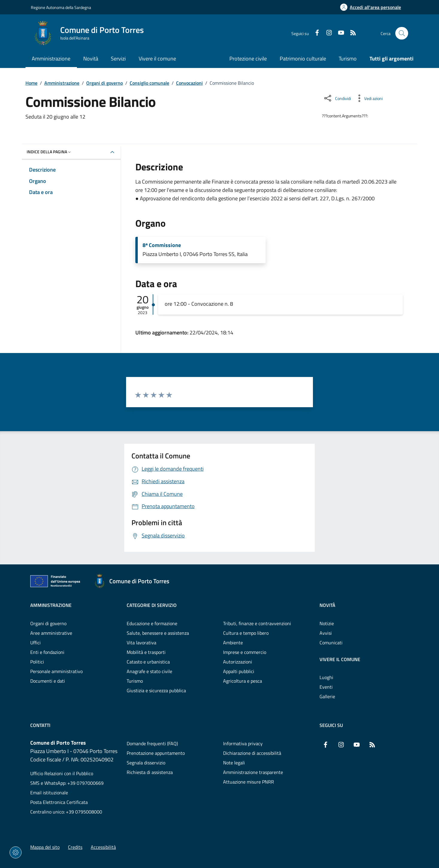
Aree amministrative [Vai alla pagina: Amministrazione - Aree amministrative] (51, 633)
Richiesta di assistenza (150, 772)
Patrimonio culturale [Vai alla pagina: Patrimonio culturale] (303, 59)
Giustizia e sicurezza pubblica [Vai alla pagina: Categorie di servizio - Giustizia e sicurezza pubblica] (156, 690)
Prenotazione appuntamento (156, 753)
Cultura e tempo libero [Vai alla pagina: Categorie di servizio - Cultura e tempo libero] (246, 633)
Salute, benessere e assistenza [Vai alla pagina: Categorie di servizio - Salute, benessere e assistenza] (158, 633)
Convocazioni (189, 83)
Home (31, 83)
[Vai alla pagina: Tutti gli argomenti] (388, 59)
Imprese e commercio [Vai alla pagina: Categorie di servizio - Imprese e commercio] (245, 652)
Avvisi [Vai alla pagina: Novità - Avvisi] (326, 633)
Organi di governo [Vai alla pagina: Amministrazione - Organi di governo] (48, 623)
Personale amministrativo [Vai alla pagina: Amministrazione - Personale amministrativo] (56, 671)
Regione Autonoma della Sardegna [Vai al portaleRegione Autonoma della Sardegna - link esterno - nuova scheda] (61, 7)
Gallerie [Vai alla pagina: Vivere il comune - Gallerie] (327, 696)
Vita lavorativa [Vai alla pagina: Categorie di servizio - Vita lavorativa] (141, 643)
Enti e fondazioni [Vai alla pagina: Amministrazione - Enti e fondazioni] (47, 652)
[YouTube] (339, 33)
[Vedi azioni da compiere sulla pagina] (369, 98)
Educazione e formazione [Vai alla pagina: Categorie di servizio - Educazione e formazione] (152, 623)
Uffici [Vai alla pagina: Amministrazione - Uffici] (35, 643)
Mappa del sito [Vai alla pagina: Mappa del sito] (45, 847)
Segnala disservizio (146, 763)
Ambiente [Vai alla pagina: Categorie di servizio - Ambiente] (233, 643)
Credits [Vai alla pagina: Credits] (75, 847)
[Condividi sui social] (337, 98)
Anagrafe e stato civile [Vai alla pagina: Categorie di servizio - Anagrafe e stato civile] (149, 671)
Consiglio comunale (149, 83)
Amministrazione (62, 83)
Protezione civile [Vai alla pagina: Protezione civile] (248, 59)
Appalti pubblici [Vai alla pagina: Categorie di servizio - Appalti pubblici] (239, 671)
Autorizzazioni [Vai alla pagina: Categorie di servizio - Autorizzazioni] (238, 662)
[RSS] (351, 33)
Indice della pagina (49, 152)
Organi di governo (105, 83)
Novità (327, 605)
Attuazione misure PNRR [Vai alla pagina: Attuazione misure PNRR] (249, 782)
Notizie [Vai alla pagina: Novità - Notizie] (327, 623)
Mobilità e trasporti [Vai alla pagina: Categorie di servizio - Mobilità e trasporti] (146, 652)
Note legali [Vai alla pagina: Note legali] (234, 763)
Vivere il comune (340, 659)
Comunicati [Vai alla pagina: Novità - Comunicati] (331, 643)
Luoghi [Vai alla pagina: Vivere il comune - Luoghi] (326, 677)
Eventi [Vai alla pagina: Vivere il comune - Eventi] (326, 687)
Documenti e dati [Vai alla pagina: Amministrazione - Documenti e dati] (48, 681)
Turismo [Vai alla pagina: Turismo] (348, 59)
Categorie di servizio (152, 605)
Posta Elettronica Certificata (59, 802)
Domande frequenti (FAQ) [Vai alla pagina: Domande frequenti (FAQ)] (152, 743)
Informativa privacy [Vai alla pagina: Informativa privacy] (243, 743)
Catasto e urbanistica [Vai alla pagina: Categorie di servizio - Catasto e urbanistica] (148, 662)
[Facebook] (315, 33)
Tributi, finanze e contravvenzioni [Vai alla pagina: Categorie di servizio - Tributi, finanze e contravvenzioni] (257, 623)
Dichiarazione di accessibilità (252, 753)
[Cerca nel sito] (402, 33)
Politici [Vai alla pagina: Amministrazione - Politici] (37, 662)
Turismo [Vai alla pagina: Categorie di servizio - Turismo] (135, 681)
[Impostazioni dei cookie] (16, 852)
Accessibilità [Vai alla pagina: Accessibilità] (103, 847)
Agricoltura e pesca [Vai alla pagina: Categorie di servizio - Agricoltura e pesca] (243, 681)
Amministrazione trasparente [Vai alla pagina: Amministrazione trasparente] (253, 772)
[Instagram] (327, 33)
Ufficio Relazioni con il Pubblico (62, 773)
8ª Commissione (162, 245)
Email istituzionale (49, 793)
